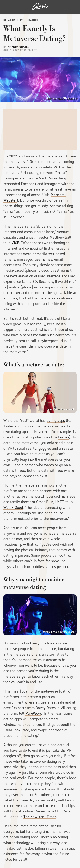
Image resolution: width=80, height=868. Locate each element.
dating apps (56, 421)
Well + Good (13, 508)
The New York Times (40, 817)
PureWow (33, 713)
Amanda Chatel (18, 47)
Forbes (64, 437)
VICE (15, 243)
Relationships (14, 20)
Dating (33, 20)
